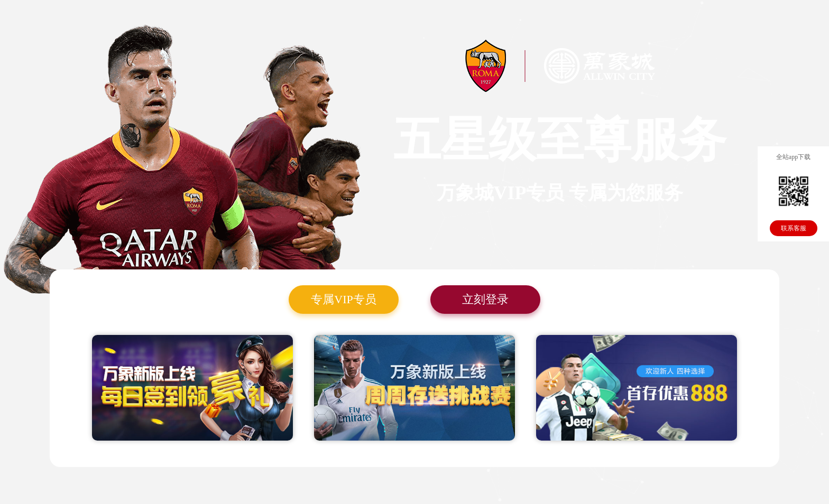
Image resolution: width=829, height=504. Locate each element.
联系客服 (794, 228)
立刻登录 (485, 299)
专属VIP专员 (343, 299)
